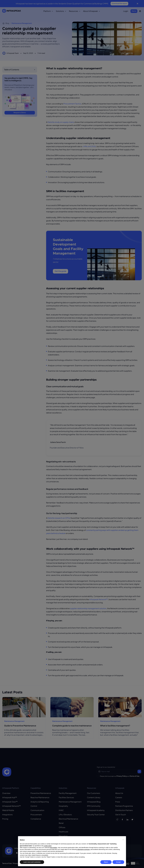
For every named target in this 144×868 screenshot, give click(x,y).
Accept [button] (118, 862)
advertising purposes (84, 849)
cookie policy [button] (48, 846)
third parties (53, 848)
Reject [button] (106, 862)
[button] (123, 840)
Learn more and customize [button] (32, 862)
